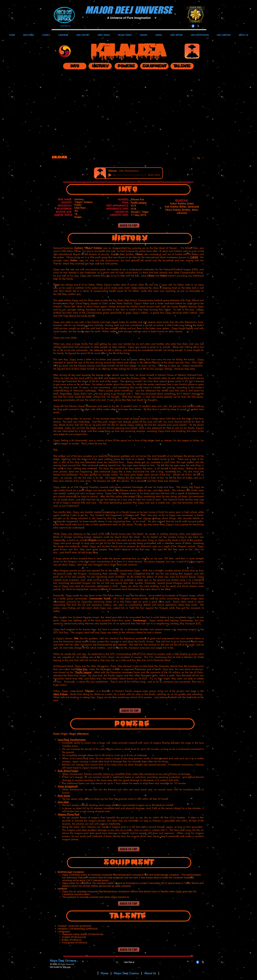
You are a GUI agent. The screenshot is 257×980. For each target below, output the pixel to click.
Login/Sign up (65, 26)
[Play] (110, 175)
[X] (198, 26)
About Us (151, 973)
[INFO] (75, 66)
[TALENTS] (182, 66)
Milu (117, 669)
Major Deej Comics (126, 973)
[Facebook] (193, 26)
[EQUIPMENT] (154, 66)
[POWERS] (126, 66)
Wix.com (67, 967)
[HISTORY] (100, 66)
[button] (129, 118)
